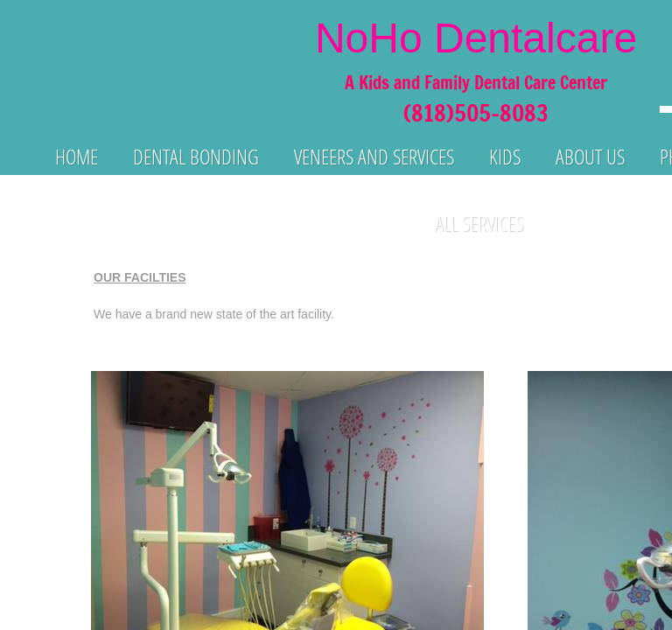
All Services (479, 223)
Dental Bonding (196, 156)
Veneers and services (374, 156)
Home (77, 156)
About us (590, 156)
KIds (505, 156)
